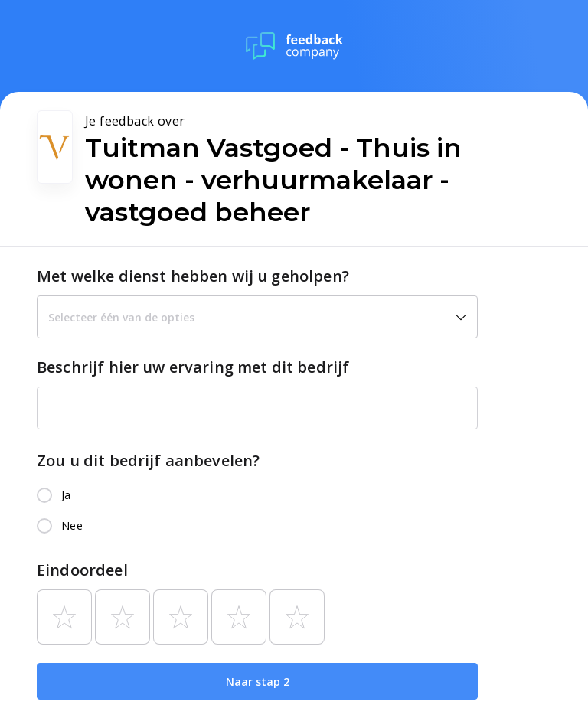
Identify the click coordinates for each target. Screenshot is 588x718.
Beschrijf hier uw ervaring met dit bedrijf (193, 367)
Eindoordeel (82, 570)
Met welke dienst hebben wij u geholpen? (193, 276)
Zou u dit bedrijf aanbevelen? (148, 460)
